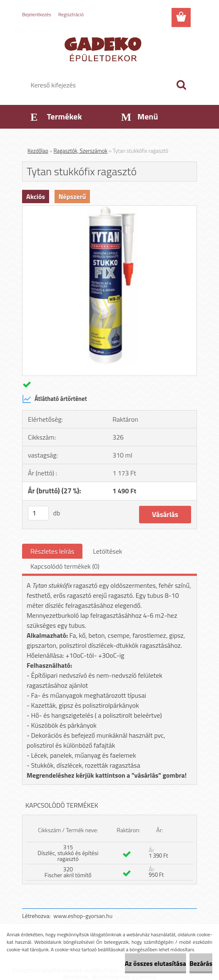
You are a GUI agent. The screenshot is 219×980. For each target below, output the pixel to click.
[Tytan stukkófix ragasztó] (109, 209)
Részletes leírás (52, 551)
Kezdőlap (38, 151)
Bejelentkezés (37, 14)
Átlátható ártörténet (55, 399)
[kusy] (38, 513)
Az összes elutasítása (156, 963)
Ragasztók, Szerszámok (81, 151)
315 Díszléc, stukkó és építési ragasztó (68, 853)
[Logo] (104, 48)
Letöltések (107, 551)
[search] (181, 85)
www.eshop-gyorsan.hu (83, 916)
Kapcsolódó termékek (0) (65, 566)
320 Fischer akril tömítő (68, 872)
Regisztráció (71, 14)
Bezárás (201, 963)
